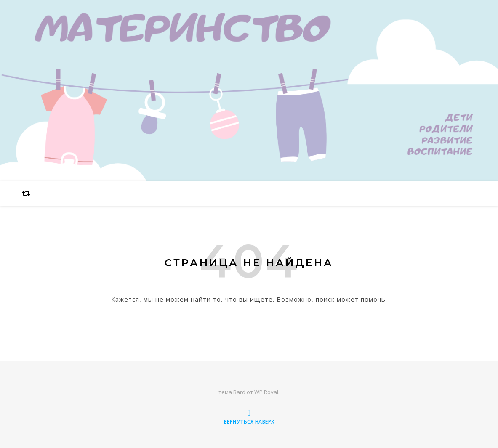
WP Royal (266, 392)
